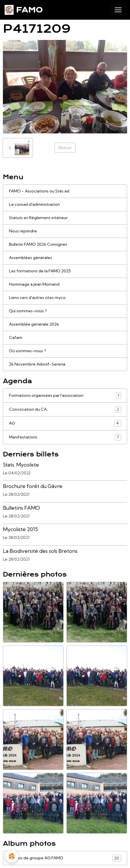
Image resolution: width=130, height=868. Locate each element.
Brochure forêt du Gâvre (33, 486)
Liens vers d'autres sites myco (37, 298)
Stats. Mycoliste (21, 465)
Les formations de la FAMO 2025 (40, 271)
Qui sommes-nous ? (28, 311)
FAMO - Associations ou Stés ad (39, 191)
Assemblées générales (30, 258)
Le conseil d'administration (34, 204)
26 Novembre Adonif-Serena (37, 364)
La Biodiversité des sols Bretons (40, 551)
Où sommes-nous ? (27, 351)
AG (65, 423)
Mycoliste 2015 (20, 529)
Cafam (16, 337)
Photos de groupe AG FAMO (65, 858)
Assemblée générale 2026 (34, 324)
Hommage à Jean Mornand (34, 284)
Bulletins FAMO (21, 508)
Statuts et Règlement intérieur (38, 218)
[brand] (24, 10)
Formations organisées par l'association (65, 396)
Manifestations (65, 437)
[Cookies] (12, 856)
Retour (65, 148)
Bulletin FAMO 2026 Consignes (38, 244)
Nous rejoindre (23, 231)
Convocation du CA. (65, 409)
